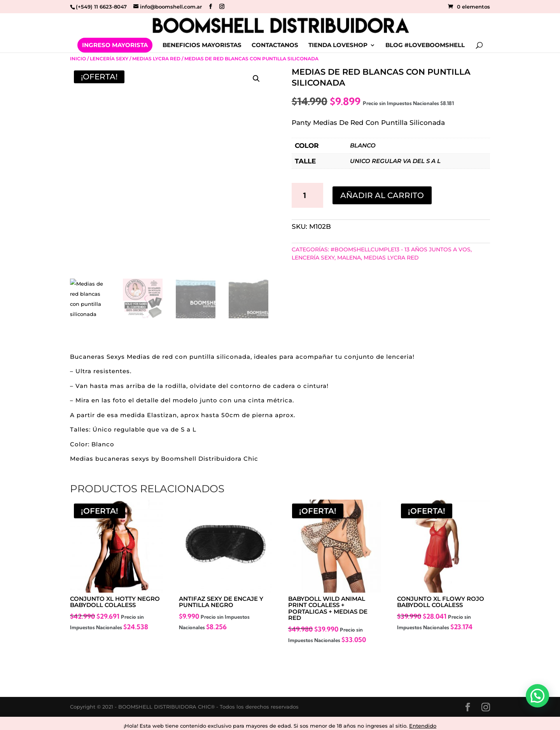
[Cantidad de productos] (308, 195)
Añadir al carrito (382, 195)
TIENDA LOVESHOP (338, 46)
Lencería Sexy (109, 59)
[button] (256, 79)
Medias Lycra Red (156, 59)
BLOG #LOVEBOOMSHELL (425, 46)
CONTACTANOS (275, 46)
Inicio (78, 59)
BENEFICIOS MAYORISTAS (202, 46)
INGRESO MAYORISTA (115, 45)
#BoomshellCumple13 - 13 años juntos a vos (401, 249)
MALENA (349, 258)
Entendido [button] (423, 726)
